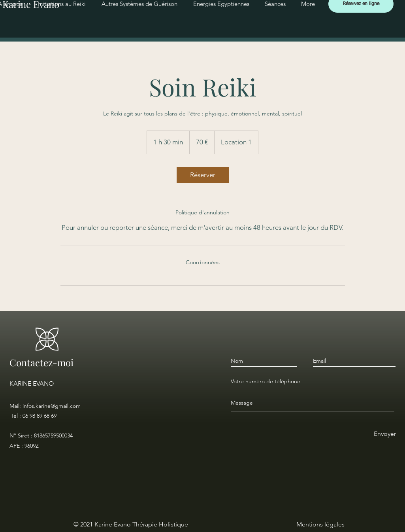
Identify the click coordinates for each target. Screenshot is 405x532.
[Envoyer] (384, 434)
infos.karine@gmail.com (52, 406)
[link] (203, 175)
